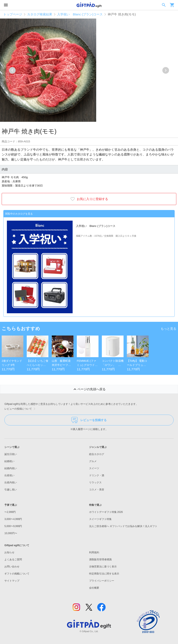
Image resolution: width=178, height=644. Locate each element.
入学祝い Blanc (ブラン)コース (80, 14)
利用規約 (94, 552)
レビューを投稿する (89, 420)
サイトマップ (12, 581)
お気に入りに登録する (89, 199)
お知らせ (9, 552)
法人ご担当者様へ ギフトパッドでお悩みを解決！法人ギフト (123, 526)
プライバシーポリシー (102, 581)
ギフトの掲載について (17, 574)
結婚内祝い (11, 468)
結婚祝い (9, 461)
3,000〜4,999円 (13, 519)
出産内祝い (11, 482)
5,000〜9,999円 (13, 526)
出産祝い (9, 475)
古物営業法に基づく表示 (103, 567)
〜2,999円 (10, 512)
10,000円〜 (11, 533)
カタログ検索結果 (40, 14)
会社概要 (94, 588)
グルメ (93, 461)
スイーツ (94, 468)
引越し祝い (11, 490)
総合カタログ (97, 454)
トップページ (13, 14)
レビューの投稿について (21, 409)
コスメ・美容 (97, 490)
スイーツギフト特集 (100, 519)
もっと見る (169, 329)
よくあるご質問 (13, 559)
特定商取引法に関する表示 (104, 574)
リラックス (95, 482)
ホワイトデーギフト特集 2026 (106, 512)
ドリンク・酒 (97, 475)
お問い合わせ (12, 567)
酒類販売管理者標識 (100, 559)
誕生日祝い (11, 454)
